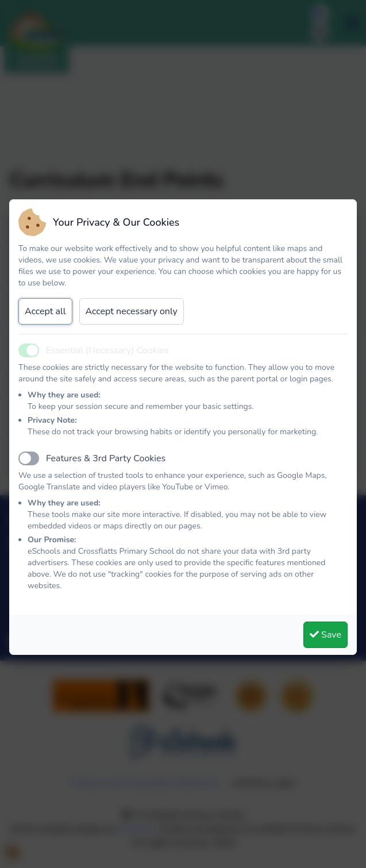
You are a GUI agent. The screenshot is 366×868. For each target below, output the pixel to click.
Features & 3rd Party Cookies (106, 458)
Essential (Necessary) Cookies (107, 350)
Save (325, 635)
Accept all (45, 311)
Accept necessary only (132, 311)
